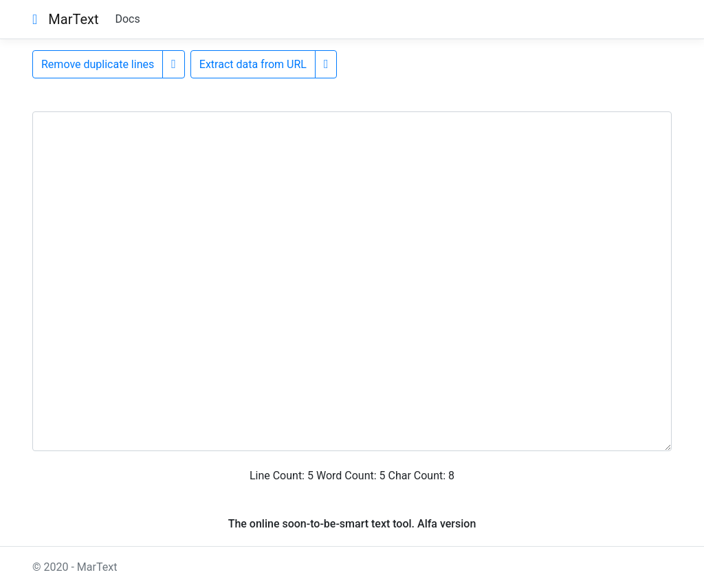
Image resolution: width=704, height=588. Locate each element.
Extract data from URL (253, 64)
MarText (73, 19)
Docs (127, 19)
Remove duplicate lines (98, 64)
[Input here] (352, 281)
